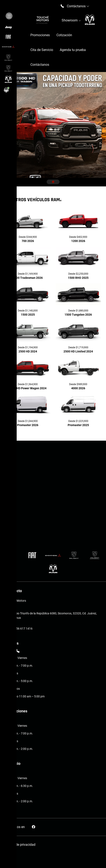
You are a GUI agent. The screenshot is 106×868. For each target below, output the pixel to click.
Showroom (71, 20)
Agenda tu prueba (73, 50)
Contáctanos (40, 65)
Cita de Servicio (42, 50)
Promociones (40, 35)
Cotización (64, 35)
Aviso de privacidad (21, 845)
